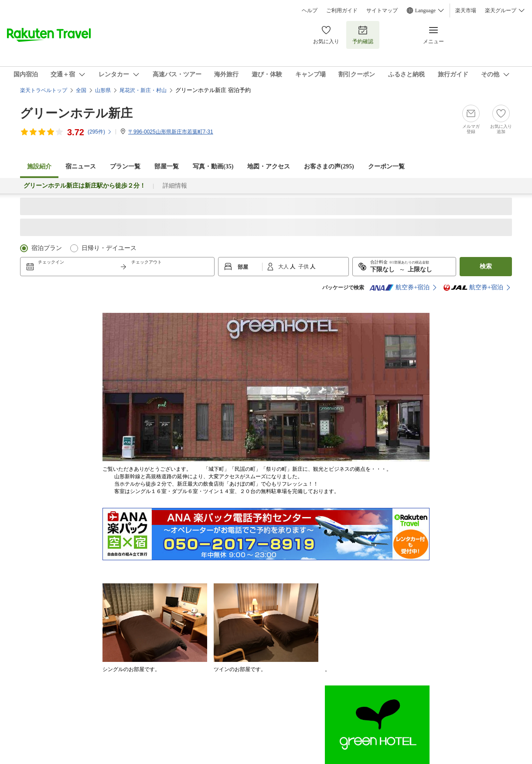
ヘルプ (310, 10)
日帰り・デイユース (109, 248)
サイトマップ (382, 10)
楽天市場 (466, 10)
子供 (304, 267)
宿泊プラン (47, 248)
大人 (284, 267)
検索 (486, 266)
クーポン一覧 (386, 166)
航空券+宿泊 (399, 288)
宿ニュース (81, 166)
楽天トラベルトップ (44, 90)
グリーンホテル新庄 (76, 113)
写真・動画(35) (213, 166)
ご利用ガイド (342, 10)
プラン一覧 (125, 166)
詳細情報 (175, 186)
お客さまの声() (329, 166)
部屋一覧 (167, 166)
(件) (100, 132)
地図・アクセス (269, 166)
